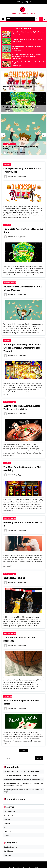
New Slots (7, 164)
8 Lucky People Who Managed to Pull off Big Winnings (26, 48)
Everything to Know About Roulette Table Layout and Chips (28, 63)
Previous (3, 135)
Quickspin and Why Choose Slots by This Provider (28, 32)
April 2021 (8, 827)
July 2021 (7, 819)
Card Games (8, 696)
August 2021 (9, 815)
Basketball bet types (14, 578)
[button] (37, 19)
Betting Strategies (9, 144)
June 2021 (8, 823)
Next (44, 135)
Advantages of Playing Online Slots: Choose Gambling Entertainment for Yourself (26, 55)
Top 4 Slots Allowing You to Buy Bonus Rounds (27, 39)
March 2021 (8, 831)
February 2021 (9, 835)
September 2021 (10, 811)
